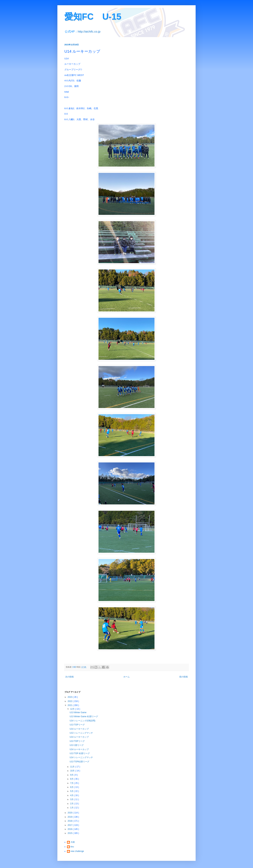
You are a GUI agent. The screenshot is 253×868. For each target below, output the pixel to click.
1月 (72, 808)
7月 (72, 783)
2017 (70, 825)
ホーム (126, 677)
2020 (70, 813)
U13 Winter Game (78, 712)
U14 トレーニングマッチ (81, 757)
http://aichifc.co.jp (89, 32)
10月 (73, 771)
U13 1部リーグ (77, 745)
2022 (70, 701)
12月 (73, 709)
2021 (70, 705)
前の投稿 (184, 677)
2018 (70, 821)
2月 (72, 804)
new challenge (77, 851)
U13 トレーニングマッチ (81, 733)
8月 (72, 779)
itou (72, 847)
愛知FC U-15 (93, 17)
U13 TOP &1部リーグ (80, 753)
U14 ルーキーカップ (79, 729)
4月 (72, 795)
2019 (70, 817)
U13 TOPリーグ (77, 725)
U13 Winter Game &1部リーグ (84, 716)
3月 (72, 799)
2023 (70, 697)
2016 (70, 829)
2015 (70, 833)
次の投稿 (69, 677)
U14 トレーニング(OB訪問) (82, 721)
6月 (72, 787)
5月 (72, 791)
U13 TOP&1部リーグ (79, 762)
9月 (72, 775)
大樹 (73, 842)
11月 (73, 767)
